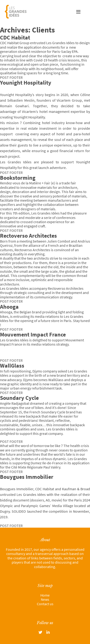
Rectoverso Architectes (28, 236)
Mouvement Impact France (33, 335)
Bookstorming (18, 178)
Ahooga (9, 307)
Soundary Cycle (19, 398)
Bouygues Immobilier (27, 477)
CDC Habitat (15, 38)
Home (45, 595)
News (45, 599)
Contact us (45, 604)
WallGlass (12, 366)
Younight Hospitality (26, 83)
